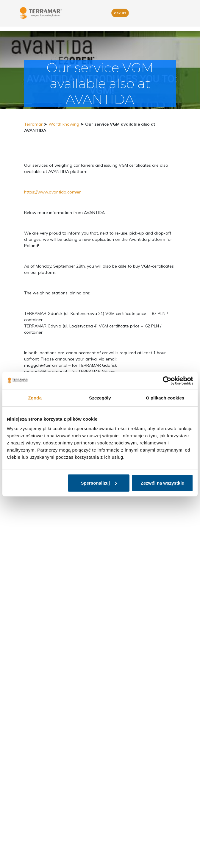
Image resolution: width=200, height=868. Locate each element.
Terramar (33, 124)
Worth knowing (64, 124)
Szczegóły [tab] (100, 398)
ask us (120, 13)
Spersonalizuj (99, 483)
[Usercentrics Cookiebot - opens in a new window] (167, 381)
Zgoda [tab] (35, 398)
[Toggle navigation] (177, 13)
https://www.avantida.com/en (53, 192)
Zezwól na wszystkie (162, 483)
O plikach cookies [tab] (165, 398)
